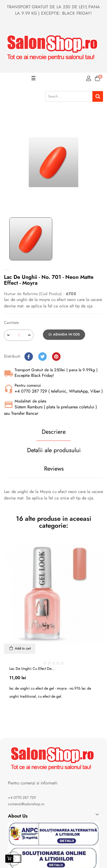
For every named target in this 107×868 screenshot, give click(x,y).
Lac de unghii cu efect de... (32, 668)
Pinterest (56, 357)
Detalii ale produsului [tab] (54, 450)
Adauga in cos (64, 334)
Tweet (42, 357)
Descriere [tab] (54, 432)
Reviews (54, 468)
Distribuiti (29, 357)
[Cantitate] (19, 335)
